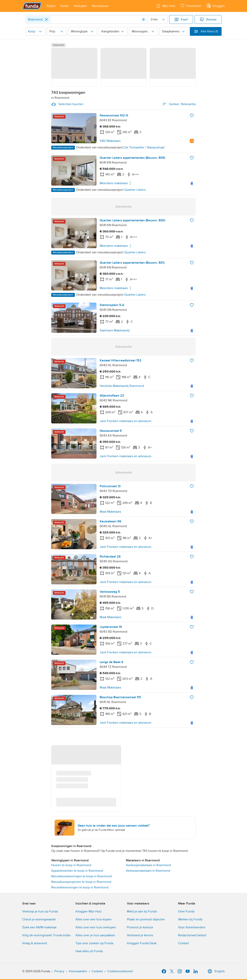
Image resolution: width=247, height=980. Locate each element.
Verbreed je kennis (140, 935)
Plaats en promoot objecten (146, 919)
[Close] (46, 19)
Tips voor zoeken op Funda (94, 943)
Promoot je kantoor (140, 927)
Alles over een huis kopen (94, 919)
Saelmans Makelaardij (115, 330)
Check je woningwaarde (39, 919)
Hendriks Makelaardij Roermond (122, 386)
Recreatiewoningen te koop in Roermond (80, 887)
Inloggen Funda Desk (142, 943)
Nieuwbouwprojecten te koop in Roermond (81, 882)
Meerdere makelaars (116, 183)
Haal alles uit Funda (89, 951)
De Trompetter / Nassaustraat (144, 147)
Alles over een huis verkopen (96, 927)
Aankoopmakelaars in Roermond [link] (148, 865)
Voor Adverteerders (192, 927)
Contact (184, 943)
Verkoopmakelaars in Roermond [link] (148, 871)
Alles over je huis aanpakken (95, 935)
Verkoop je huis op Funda (40, 911)
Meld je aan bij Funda (142, 911)
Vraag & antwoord (35, 943)
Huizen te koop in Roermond (71, 865)
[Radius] (157, 19)
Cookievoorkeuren (120, 971)
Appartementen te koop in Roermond (77, 871)
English (216, 971)
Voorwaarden (78, 971)
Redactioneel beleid (192, 935)
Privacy (59, 971)
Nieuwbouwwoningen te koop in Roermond (82, 876)
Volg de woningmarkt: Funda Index (46, 935)
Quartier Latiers (135, 190)
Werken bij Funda (190, 919)
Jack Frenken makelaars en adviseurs (125, 421)
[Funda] (32, 6)
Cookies (97, 971)
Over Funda (186, 911)
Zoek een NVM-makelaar (39, 927)
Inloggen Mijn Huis (88, 911)
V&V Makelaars (110, 141)
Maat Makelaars (110, 512)
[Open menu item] (51, 6)
